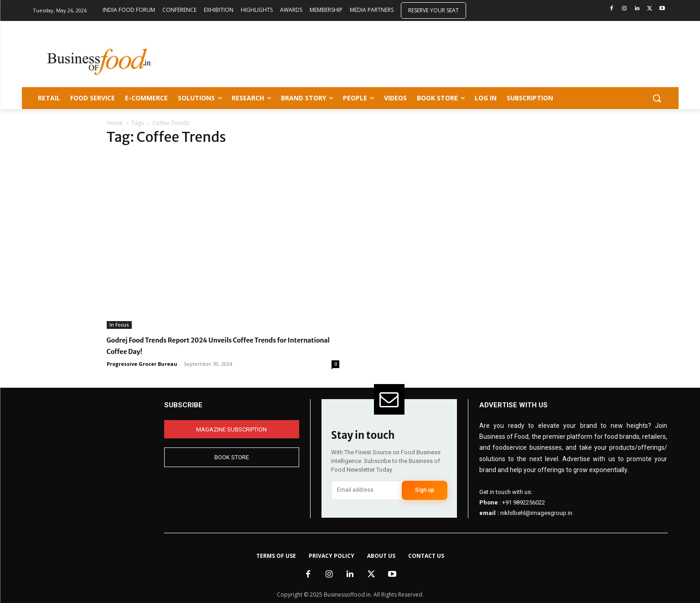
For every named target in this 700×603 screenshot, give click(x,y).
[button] (657, 98)
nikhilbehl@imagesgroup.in (536, 513)
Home (115, 123)
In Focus (119, 325)
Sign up (425, 490)
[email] (366, 490)
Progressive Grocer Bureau (142, 364)
